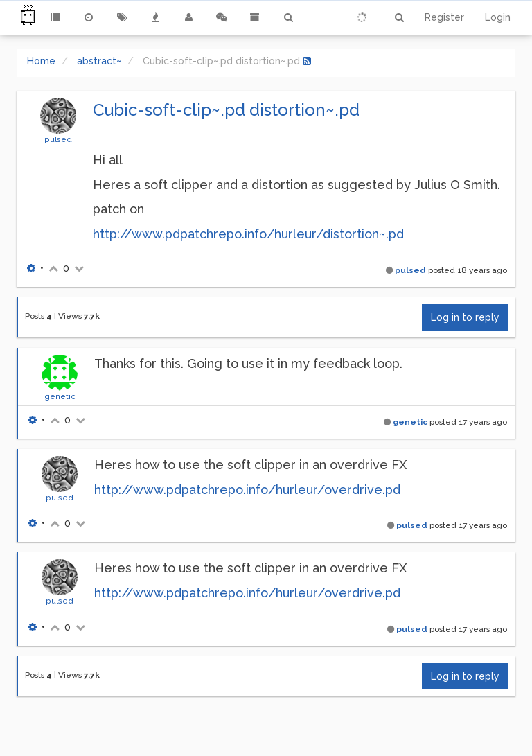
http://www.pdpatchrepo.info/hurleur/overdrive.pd (247, 490)
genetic (60, 396)
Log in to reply (465, 317)
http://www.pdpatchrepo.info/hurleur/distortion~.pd (248, 234)
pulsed (58, 139)
